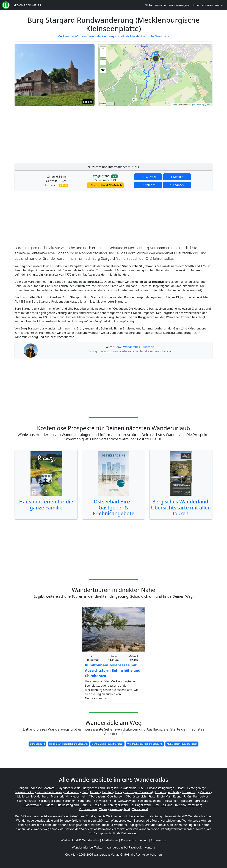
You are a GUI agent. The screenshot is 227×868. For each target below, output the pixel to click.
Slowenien (172, 801)
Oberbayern (97, 796)
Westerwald (140, 809)
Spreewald (201, 801)
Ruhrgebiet (201, 796)
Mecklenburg (105, 36)
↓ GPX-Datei (148, 177)
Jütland (95, 792)
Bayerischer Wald (69, 788)
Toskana (167, 805)
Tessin (97, 805)
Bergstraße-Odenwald (122, 788)
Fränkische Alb (25, 792)
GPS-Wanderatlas (27, 5)
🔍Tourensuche (155, 5)
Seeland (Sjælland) (150, 801)
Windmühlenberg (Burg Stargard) (145, 744)
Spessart (186, 801)
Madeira (205, 792)
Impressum (159, 840)
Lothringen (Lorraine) (139, 792)
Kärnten (107, 792)
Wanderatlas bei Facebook (124, 847)
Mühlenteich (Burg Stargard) (182, 744)
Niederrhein (78, 796)
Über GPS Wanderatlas (208, 5)
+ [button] (103, 49)
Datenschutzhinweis (135, 840)
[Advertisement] (155, 134)
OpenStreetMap (198, 105)
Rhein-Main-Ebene (169, 796)
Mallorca (23, 796)
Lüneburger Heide (167, 792)
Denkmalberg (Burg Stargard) (107, 744)
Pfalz (151, 796)
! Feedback (177, 185)
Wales (103, 809)
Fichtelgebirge (196, 788)
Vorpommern (88, 809)
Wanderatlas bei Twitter (88, 847)
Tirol (156, 805)
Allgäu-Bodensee (31, 788)
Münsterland (60, 796)
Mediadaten (110, 840)
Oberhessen (115, 796)
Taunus (86, 805)
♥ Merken (177, 177)
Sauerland (85, 801)
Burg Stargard (37, 744)
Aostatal (50, 788)
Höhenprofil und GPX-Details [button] (105, 185)
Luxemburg (190, 792)
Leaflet (174, 105)
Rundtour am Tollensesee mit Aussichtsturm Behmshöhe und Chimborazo (113, 670)
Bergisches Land (94, 788)
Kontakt (150, 847)
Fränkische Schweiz (49, 792)
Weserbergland (120, 809)
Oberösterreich (136, 796)
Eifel (142, 788)
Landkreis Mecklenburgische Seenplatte (143, 36)
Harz (85, 792)
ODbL (208, 105)
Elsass (181, 788)
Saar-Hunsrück (27, 801)
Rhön (187, 796)
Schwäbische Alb (105, 801)
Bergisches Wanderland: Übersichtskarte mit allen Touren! (181, 507)
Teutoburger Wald (116, 805)
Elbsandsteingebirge (160, 788)
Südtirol (49, 805)
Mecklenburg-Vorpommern (76, 36)
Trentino (180, 805)
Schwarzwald (127, 801)
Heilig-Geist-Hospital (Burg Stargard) (68, 744)
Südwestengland (68, 805)
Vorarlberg (195, 805)
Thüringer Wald (140, 805)
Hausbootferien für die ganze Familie (46, 505)
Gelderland (72, 792)
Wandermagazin (180, 5)
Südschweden (32, 805)
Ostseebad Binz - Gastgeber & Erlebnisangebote (113, 507)
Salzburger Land (50, 801)
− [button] (103, 55)
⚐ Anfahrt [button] (148, 185)
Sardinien (69, 801)
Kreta (118, 792)
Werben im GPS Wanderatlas (80, 840)
